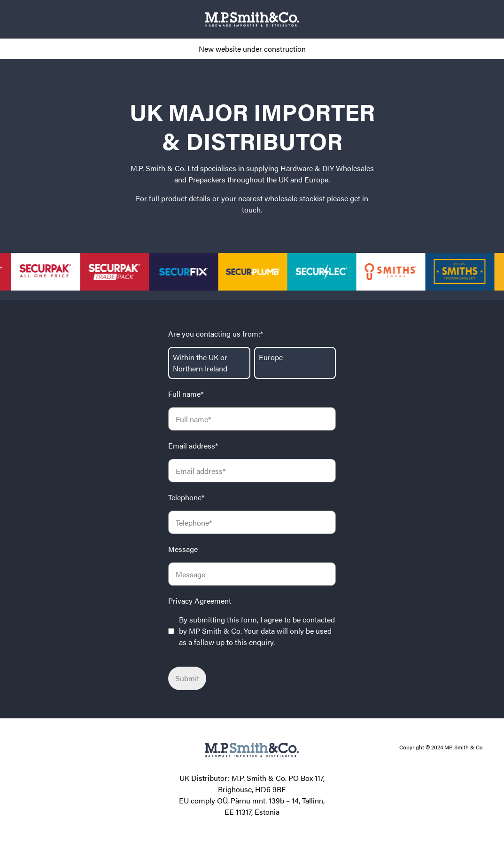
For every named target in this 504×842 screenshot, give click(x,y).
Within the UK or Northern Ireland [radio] (200, 363)
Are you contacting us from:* (216, 334)
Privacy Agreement (200, 601)
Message (183, 549)
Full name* (186, 394)
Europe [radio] (271, 357)
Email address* (193, 445)
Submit (187, 678)
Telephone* (186, 497)
